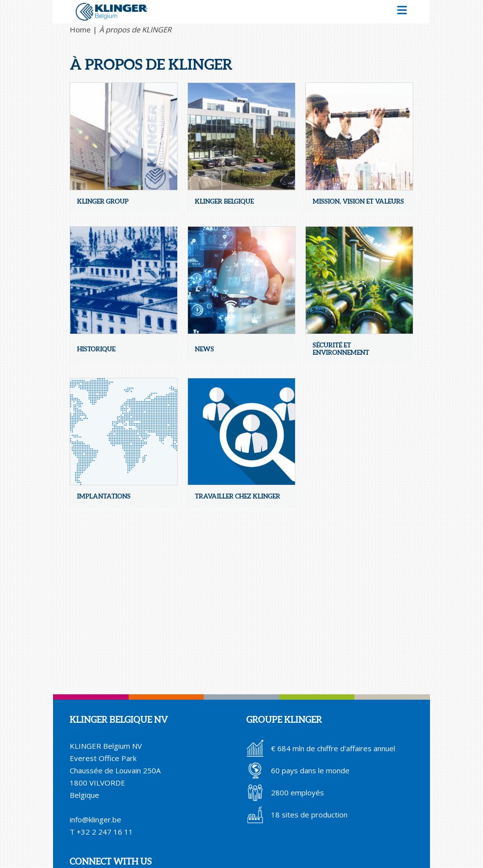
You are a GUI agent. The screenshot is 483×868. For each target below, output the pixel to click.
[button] (402, 12)
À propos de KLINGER (135, 29)
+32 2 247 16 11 (105, 832)
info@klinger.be (95, 819)
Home (80, 29)
